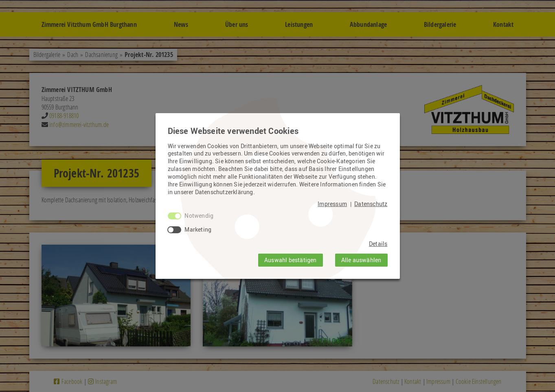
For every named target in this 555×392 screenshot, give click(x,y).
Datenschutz (371, 204)
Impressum (332, 204)
